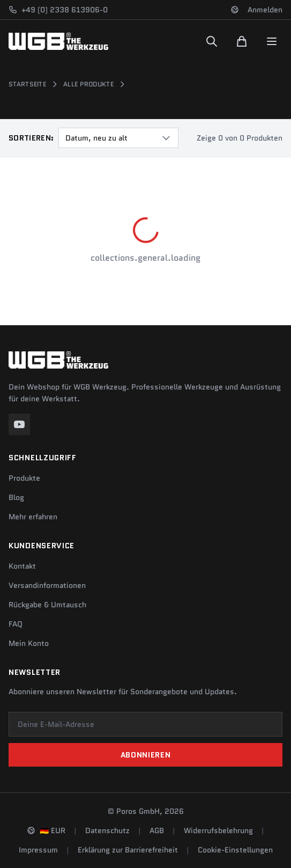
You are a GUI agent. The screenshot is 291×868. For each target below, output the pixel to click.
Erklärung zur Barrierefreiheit (128, 850)
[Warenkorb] (242, 41)
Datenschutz (107, 830)
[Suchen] (212, 41)
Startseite (27, 84)
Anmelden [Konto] (265, 10)
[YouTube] (19, 424)
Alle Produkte (88, 84)
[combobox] (118, 138)
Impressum (38, 850)
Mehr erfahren (33, 517)
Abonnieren (146, 755)
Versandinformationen (47, 585)
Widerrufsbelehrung (218, 830)
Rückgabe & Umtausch (47, 605)
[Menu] (272, 41)
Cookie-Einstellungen (235, 850)
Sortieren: (31, 138)
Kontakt (22, 566)
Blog (16, 497)
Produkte (24, 478)
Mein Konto (29, 643)
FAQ (16, 624)
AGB (157, 830)
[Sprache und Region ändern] (235, 10)
